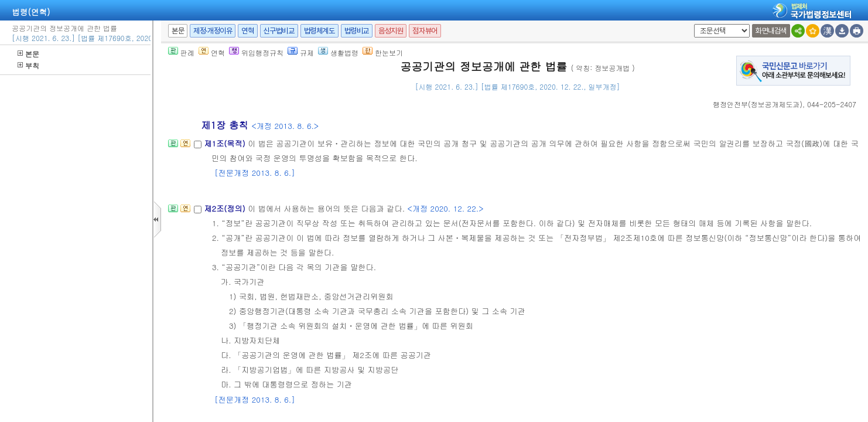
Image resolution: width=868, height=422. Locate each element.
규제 (301, 52)
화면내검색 (771, 31)
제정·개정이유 (213, 31)
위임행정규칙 (256, 52)
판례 (181, 52)
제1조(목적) (226, 143)
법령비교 (357, 31)
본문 (28, 54)
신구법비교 (279, 31)
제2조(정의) (226, 208)
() (758, 104)
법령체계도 (319, 31)
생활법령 (338, 52)
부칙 (28, 65)
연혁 (247, 31)
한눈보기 (383, 52)
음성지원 (391, 31)
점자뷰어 (425, 31)
